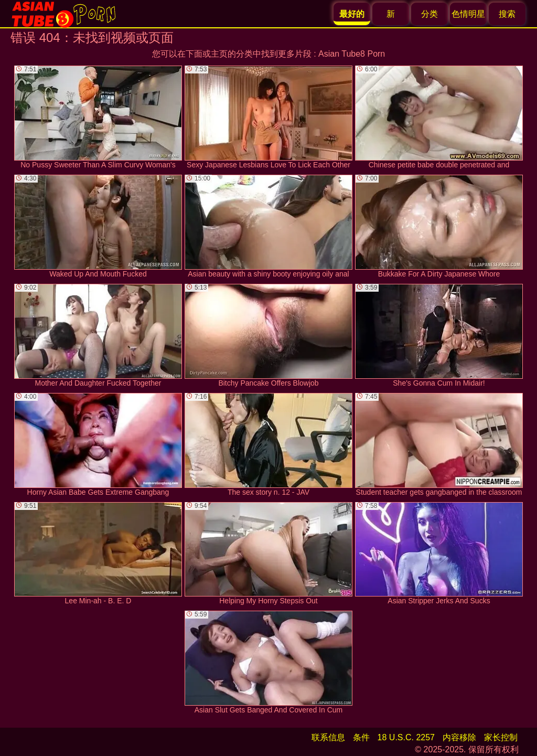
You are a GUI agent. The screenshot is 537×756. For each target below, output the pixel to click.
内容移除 (459, 737)
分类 (429, 14)
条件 (361, 737)
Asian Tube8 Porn (352, 54)
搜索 (507, 14)
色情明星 (468, 14)
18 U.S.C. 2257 (406, 737)
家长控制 (501, 737)
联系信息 (328, 737)
